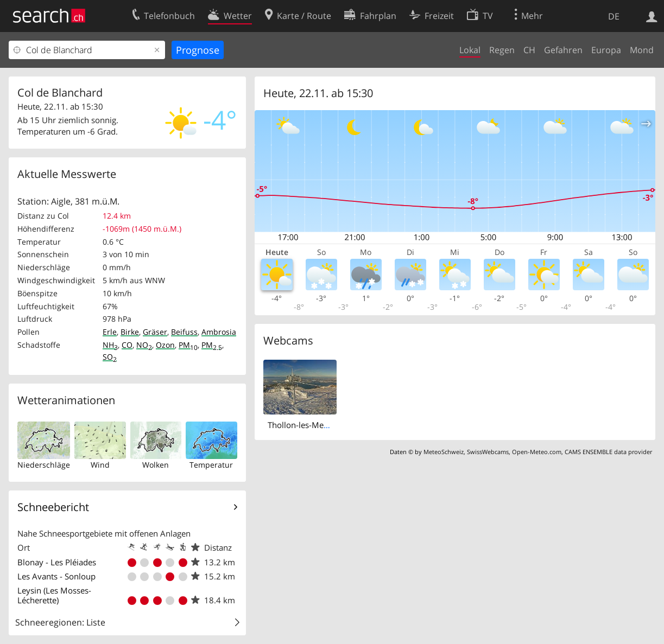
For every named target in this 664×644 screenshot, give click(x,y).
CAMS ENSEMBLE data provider (608, 452)
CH (529, 50)
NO (144, 345)
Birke (130, 332)
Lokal (470, 50)
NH (110, 345)
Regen (502, 50)
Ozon (165, 345)
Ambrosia (219, 332)
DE (614, 16)
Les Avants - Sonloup (56, 576)
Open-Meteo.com (537, 452)
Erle (110, 332)
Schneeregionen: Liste (60, 622)
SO (110, 357)
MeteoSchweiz (444, 452)
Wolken (156, 465)
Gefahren (563, 50)
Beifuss (184, 332)
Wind (100, 465)
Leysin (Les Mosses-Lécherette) (54, 595)
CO (127, 345)
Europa (606, 50)
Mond (642, 50)
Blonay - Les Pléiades (57, 562)
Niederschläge (44, 465)
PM (188, 345)
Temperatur (211, 465)
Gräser (155, 332)
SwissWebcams (488, 452)
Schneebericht (53, 507)
